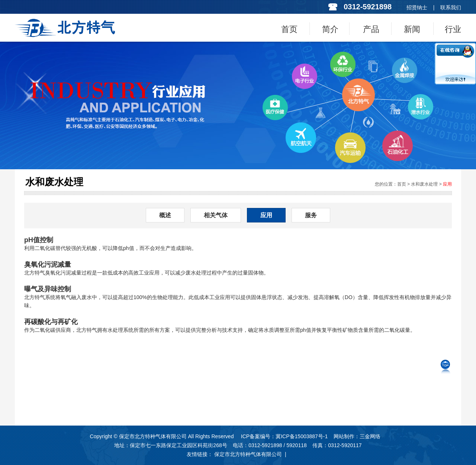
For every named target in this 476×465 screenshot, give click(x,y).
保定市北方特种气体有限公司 (248, 454)
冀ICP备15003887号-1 (302, 436)
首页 (289, 29)
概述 (165, 215)
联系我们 (451, 7)
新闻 (412, 29)
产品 (371, 29)
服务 (311, 215)
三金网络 (370, 436)
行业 (453, 29)
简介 (330, 29)
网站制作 (344, 436)
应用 (447, 184)
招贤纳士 (417, 7)
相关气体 (216, 215)
